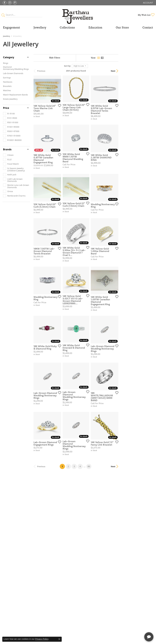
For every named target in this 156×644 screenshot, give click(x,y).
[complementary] (134, 627)
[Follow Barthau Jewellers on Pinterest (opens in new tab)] (15, 3)
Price (6, 108)
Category (9, 57)
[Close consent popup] (59, 639)
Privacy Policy (42, 639)
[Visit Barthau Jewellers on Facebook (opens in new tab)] (5, 3)
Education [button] (95, 27)
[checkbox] (9, 114)
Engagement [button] (12, 27)
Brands (7, 149)
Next (148, 71)
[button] (148, 3)
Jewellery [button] (40, 27)
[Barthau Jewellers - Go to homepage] (78, 15)
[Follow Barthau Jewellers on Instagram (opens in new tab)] (10, 3)
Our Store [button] (122, 27)
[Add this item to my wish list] (70, 117)
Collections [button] (67, 27)
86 (106, 536)
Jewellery (7, 36)
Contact (148, 27)
